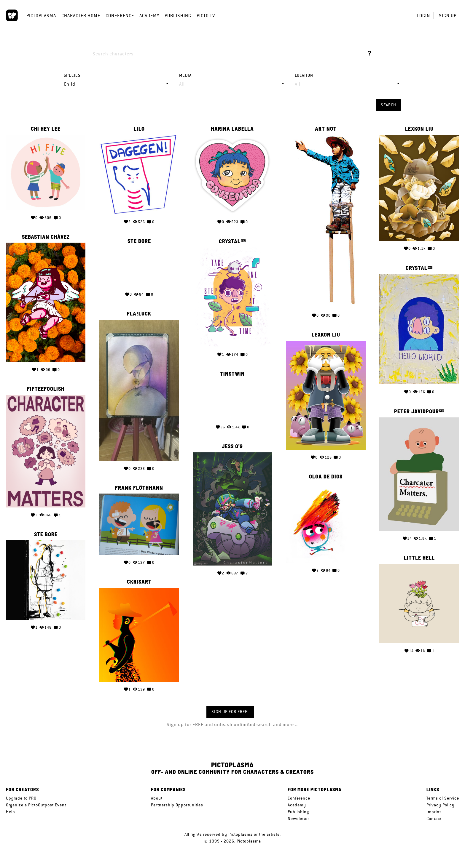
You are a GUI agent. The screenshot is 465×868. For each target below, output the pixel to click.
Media (185, 75)
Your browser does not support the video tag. (139, 267)
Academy (149, 16)
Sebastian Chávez (46, 237)
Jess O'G (232, 446)
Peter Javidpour (417, 411)
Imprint (434, 812)
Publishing (178, 16)
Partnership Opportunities (177, 805)
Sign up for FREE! (230, 712)
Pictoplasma (41, 16)
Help (11, 812)
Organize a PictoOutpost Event (36, 805)
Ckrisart (139, 582)
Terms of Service (443, 798)
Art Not (326, 129)
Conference (120, 16)
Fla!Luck (139, 314)
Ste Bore (139, 241)
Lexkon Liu (419, 129)
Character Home (81, 16)
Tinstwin (232, 374)
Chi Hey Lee (46, 129)
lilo (139, 129)
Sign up (448, 16)
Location (304, 75)
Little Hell (419, 558)
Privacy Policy (441, 805)
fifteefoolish (46, 389)
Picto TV (206, 16)
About (157, 798)
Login (423, 16)
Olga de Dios (326, 477)
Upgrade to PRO (21, 798)
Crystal (230, 241)
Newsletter (298, 819)
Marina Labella (232, 129)
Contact (434, 819)
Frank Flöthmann (139, 488)
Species (72, 75)
